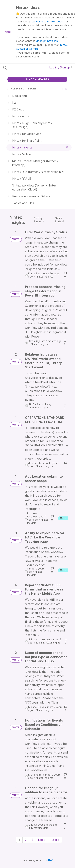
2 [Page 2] (26, 840)
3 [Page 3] (32, 840)
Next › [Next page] (42, 840)
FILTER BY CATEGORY (21, 89)
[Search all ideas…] (24, 68)
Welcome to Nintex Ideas (47, 21)
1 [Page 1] (19, 840)
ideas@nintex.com (47, 41)
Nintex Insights (45, 277)
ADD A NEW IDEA (37, 79)
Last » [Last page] (56, 840)
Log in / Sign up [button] (61, 67)
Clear (65, 89)
